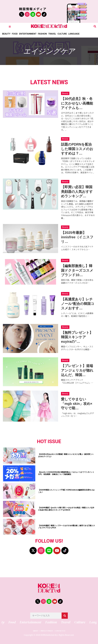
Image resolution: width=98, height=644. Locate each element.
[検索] (65, 616)
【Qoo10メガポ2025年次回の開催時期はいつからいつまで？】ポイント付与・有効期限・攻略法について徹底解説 (66, 473)
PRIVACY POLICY (47, 631)
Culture (62, 34)
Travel (52, 34)
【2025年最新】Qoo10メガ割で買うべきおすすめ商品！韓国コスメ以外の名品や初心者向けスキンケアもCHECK (66, 509)
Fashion (42, 34)
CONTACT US (60, 631)
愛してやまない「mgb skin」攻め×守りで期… (77, 404)
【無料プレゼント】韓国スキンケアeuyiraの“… (77, 337)
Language (74, 34)
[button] (95, 27)
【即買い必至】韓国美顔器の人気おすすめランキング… (77, 191)
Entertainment (28, 34)
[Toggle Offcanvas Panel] (10, 27)
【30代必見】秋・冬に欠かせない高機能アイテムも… (77, 103)
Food (15, 34)
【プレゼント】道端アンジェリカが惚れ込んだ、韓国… (77, 370)
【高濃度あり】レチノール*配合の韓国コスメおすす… (78, 304)
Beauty (6, 34)
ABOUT (36, 631)
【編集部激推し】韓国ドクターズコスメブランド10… (77, 270)
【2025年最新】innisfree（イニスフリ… (77, 237)
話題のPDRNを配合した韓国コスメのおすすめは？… (77, 149)
